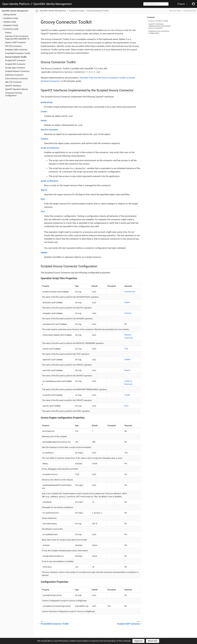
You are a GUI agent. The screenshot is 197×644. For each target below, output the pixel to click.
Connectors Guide (11, 29)
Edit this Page (175, 11)
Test (43, 212)
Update (44, 252)
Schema (44, 139)
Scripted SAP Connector (15, 60)
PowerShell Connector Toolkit (18, 53)
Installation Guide (11, 18)
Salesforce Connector (14, 75)
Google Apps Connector (15, 68)
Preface (8, 33)
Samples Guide (10, 22)
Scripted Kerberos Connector (17, 71)
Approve (139, 641)
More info (153, 641)
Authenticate (47, 102)
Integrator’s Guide (11, 25)
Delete (44, 121)
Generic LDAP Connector (16, 42)
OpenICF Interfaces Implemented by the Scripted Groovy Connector (159, 26)
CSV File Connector (13, 46)
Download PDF (190, 11)
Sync (43, 199)
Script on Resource (50, 181)
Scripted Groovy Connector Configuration (159, 32)
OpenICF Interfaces (13, 86)
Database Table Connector (16, 50)
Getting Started (10, 15)
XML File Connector (13, 82)
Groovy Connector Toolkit (16, 57)
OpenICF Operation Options (17, 89)
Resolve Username (49, 130)
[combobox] (156, 4)
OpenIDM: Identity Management (52, 4)
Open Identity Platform (16, 4)
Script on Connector (50, 148)
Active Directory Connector (17, 79)
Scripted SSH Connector (15, 64)
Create (44, 111)
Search (44, 190)
